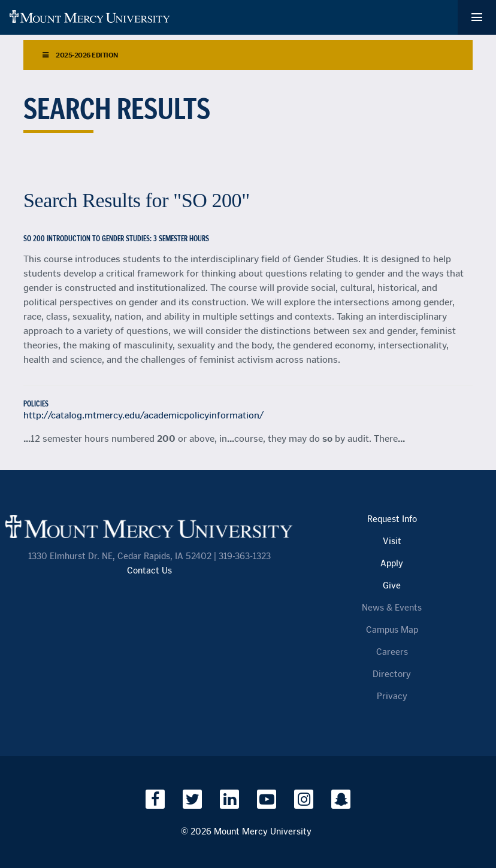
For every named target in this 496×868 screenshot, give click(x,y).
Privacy (392, 696)
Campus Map (392, 630)
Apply (392, 564)
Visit (392, 541)
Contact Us (149, 571)
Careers (392, 652)
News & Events (392, 608)
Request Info (392, 519)
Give (392, 586)
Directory (392, 674)
